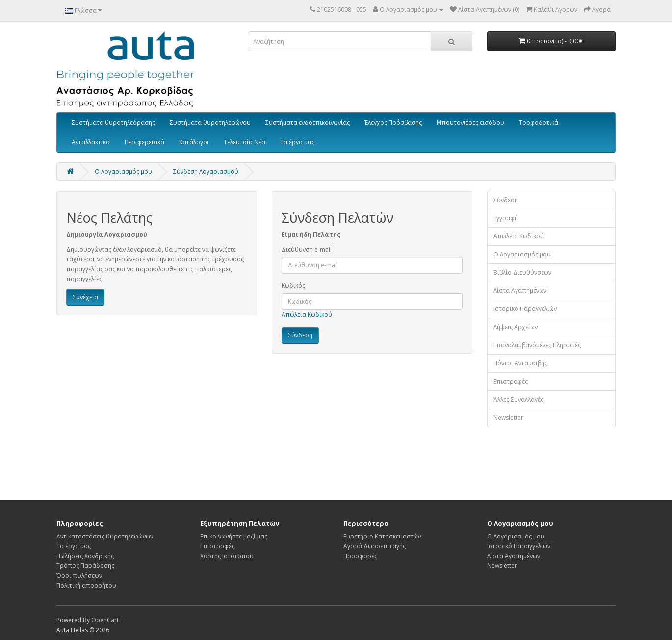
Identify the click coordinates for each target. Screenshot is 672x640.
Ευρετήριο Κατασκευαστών (382, 536)
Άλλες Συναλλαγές (518, 399)
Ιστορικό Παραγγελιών (525, 309)
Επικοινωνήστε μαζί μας (234, 536)
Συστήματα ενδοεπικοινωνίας (308, 122)
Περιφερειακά (144, 142)
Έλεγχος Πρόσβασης (393, 122)
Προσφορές (360, 556)
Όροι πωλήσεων (79, 576)
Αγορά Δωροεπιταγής (375, 546)
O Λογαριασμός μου (123, 171)
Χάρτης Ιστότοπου (227, 556)
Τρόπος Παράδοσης (85, 566)
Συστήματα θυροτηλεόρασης (113, 122)
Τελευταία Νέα (245, 142)
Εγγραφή (506, 218)
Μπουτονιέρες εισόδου (470, 122)
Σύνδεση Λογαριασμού (206, 171)
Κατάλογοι (194, 142)
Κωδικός (293, 286)
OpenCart (105, 620)
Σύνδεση (506, 200)
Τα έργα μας (297, 142)
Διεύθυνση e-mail (307, 249)
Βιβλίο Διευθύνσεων (522, 272)
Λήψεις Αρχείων (516, 327)
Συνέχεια (85, 297)
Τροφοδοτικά (539, 122)
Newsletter (508, 418)
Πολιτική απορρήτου (86, 585)
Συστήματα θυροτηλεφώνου (210, 122)
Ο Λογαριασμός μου (522, 254)
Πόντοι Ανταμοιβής (520, 363)
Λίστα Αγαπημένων (520, 291)
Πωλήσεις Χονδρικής (85, 556)
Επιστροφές (511, 381)
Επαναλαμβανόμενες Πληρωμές (537, 345)
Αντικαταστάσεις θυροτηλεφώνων (105, 536)
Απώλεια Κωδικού (307, 315)
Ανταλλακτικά (91, 142)
